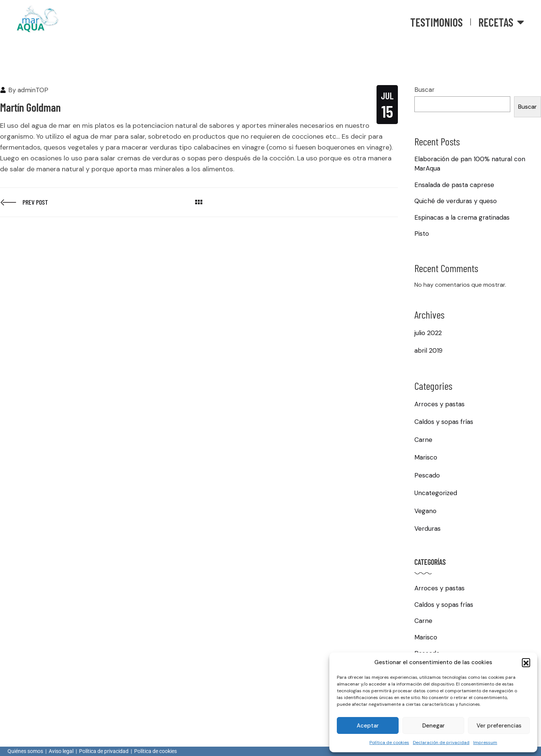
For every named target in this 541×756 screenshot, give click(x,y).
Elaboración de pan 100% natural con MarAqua (470, 164)
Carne (423, 440)
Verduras (427, 528)
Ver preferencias (499, 726)
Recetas (501, 22)
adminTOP (33, 90)
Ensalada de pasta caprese (454, 185)
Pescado (427, 475)
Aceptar (368, 726)
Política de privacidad (104, 751)
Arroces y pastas (439, 404)
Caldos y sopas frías (444, 422)
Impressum (485, 743)
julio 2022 (428, 333)
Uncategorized (436, 493)
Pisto (422, 234)
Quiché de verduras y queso (456, 201)
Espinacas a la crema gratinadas (462, 217)
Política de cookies (389, 743)
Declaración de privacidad (441, 743)
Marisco (426, 457)
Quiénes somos (25, 751)
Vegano (425, 511)
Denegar (433, 726)
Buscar (424, 90)
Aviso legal (61, 751)
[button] (526, 662)
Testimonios (436, 22)
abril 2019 (428, 350)
